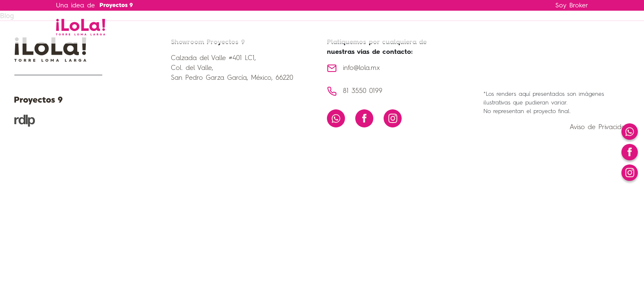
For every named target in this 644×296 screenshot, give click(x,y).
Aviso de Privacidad (600, 127)
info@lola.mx (361, 68)
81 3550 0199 (363, 91)
